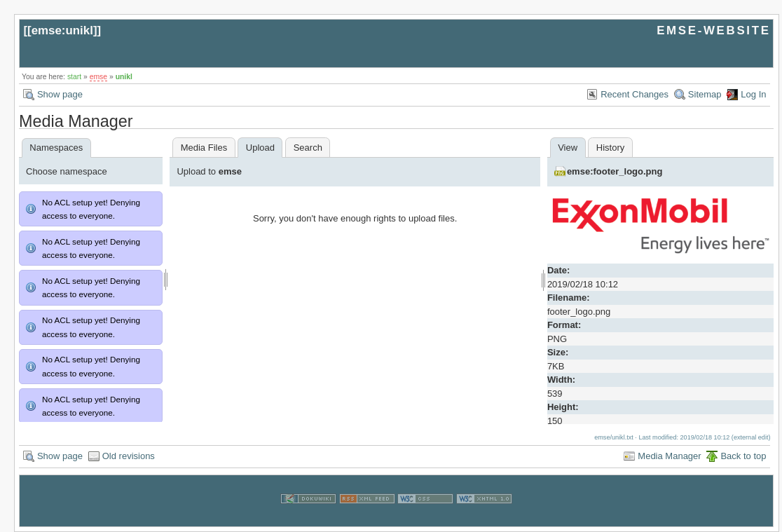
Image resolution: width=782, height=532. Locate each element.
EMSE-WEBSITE (713, 30)
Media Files (204, 148)
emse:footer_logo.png (615, 171)
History (610, 148)
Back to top (743, 456)
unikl (124, 77)
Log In (753, 94)
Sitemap (705, 94)
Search (308, 148)
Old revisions (129, 456)
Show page (60, 94)
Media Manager (669, 456)
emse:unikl (62, 30)
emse (98, 77)
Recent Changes (634, 94)
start (74, 77)
